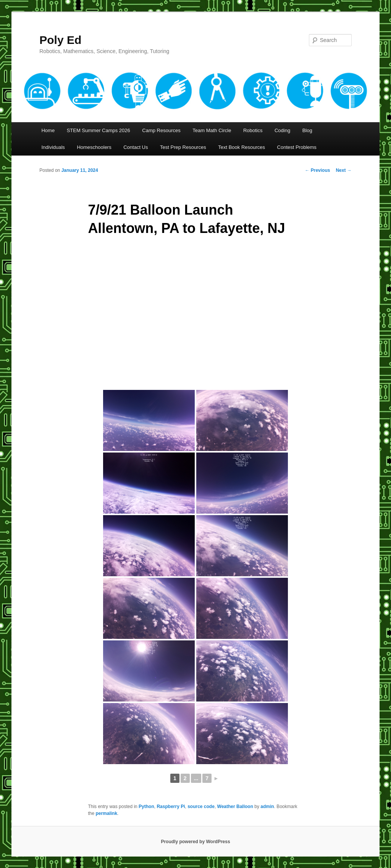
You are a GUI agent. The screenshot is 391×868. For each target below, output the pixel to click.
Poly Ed (60, 40)
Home (48, 130)
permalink (106, 813)
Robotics (253, 130)
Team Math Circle (212, 130)
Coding (282, 130)
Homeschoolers (94, 147)
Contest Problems (297, 147)
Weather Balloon (235, 807)
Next (343, 170)
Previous (317, 170)
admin (267, 807)
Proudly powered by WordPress (195, 842)
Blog (307, 130)
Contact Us (136, 147)
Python (146, 807)
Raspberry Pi (171, 807)
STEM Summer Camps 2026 (99, 130)
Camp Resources (161, 130)
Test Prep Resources (183, 147)
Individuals (53, 147)
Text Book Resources (242, 147)
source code (201, 807)
